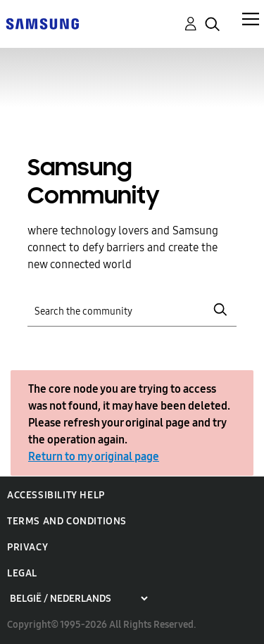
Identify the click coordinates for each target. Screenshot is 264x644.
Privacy (27, 547)
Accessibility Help (56, 495)
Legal (22, 573)
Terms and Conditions (67, 521)
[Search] (132, 310)
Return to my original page (94, 456)
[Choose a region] (78, 599)
